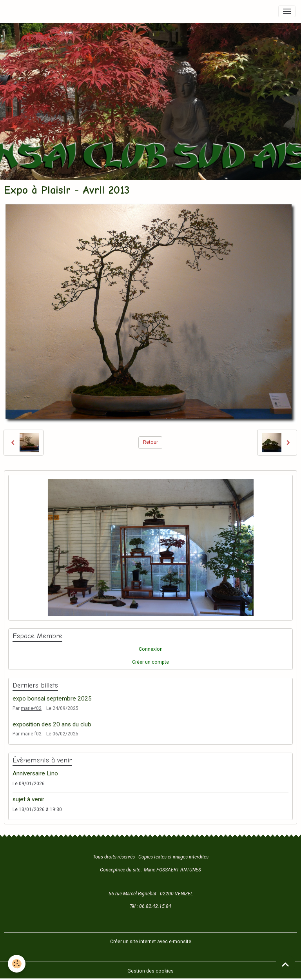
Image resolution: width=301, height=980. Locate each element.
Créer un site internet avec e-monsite (151, 942)
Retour (150, 442)
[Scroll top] (285, 964)
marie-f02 (31, 708)
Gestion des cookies (150, 971)
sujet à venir (28, 799)
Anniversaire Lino (35, 773)
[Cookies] (17, 964)
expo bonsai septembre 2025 (52, 699)
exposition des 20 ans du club (52, 724)
